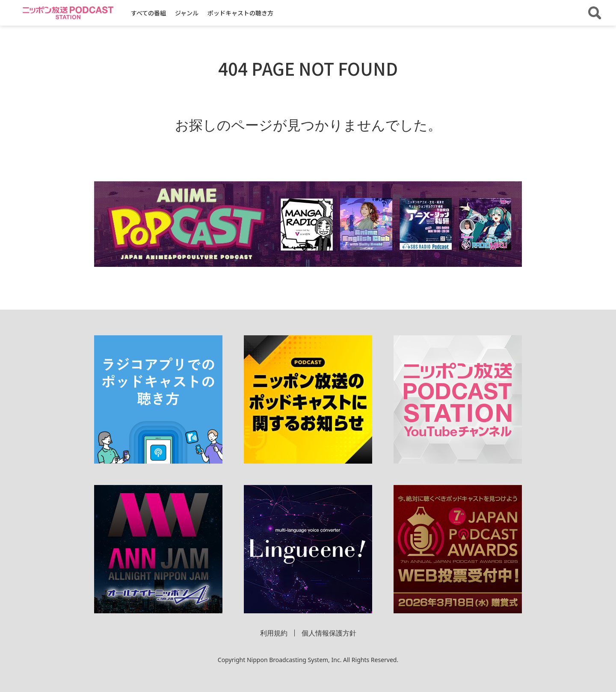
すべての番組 (148, 13)
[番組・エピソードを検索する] (595, 13)
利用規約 (274, 633)
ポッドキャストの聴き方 (240, 13)
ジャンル (187, 13)
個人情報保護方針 (329, 633)
